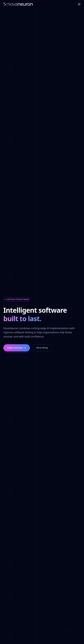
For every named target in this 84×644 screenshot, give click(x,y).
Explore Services (17, 348)
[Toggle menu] (79, 4)
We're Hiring (42, 348)
